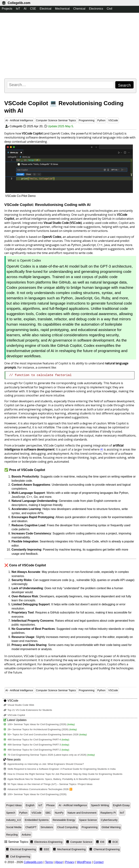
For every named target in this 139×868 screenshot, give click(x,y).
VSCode (113, 120)
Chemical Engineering (105, 849)
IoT (18, 9)
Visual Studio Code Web (19, 705)
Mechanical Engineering (69, 849)
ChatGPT (31, 827)
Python (101, 120)
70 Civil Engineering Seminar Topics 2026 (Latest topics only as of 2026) (49, 755)
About (59, 862)
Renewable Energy (64, 820)
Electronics (96, 9)
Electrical (46, 9)
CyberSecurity (109, 820)
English (30, 805)
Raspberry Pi (108, 813)
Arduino (26, 835)
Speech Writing (100, 805)
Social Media (14, 827)
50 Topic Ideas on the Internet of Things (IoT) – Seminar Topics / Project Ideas (48, 784)
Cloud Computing (67, 827)
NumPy (59, 813)
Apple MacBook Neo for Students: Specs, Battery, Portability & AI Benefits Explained (51, 779)
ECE (113, 842)
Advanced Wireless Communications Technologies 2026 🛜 (38, 789)
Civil (109, 9)
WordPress (84, 862)
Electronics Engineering (46, 842)
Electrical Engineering (21, 849)
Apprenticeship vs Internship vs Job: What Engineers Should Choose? (44, 764)
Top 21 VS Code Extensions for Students (28, 710)
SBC (48, 813)
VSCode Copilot (14, 715)
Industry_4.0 (13, 820)
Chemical (79, 9)
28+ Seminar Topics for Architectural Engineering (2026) (40, 729)
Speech (11, 813)
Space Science (88, 820)
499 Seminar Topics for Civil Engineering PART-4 (36, 740)
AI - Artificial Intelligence (19, 120)
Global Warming (111, 827)
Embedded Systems (37, 820)
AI (25, 9)
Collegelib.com (19, 3)
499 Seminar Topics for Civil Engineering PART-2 (36, 750)
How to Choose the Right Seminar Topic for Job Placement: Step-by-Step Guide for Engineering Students (63, 774)
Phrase (50, 805)
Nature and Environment (82, 813)
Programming (87, 120)
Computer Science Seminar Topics (56, 120)
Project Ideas (14, 805)
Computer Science (79, 842)
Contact (99, 862)
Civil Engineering (18, 857)
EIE (100, 842)
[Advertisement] (70, 46)
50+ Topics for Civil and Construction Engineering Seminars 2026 (45, 734)
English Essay (121, 805)
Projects (7, 9)
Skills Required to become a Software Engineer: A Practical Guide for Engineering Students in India (60, 769)
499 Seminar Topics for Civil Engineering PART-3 (36, 745)
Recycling (12, 835)
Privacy (70, 862)
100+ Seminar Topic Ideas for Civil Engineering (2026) (39, 724)
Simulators (47, 827)
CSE (33, 9)
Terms (49, 862)
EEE (45, 849)
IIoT (122, 813)
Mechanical (62, 9)
